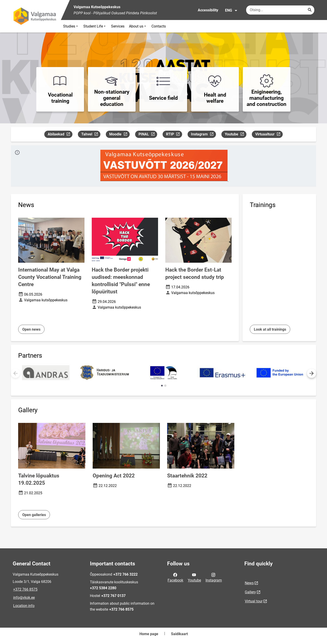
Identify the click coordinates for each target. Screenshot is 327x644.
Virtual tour (254, 601)
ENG (231, 10)
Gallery (250, 592)
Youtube (235, 135)
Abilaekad (60, 135)
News (249, 583)
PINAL (148, 135)
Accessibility (208, 10)
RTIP (174, 135)
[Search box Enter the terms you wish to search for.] (280, 10)
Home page (149, 634)
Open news (31, 329)
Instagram (203, 135)
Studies (71, 26)
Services (118, 26)
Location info (24, 606)
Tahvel (91, 135)
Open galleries (34, 515)
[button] (312, 373)
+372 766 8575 (25, 589)
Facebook (175, 577)
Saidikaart (179, 634)
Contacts (159, 26)
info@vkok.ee (24, 598)
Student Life (95, 26)
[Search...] (310, 10)
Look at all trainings (270, 329)
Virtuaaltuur (269, 135)
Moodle (119, 135)
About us (138, 26)
